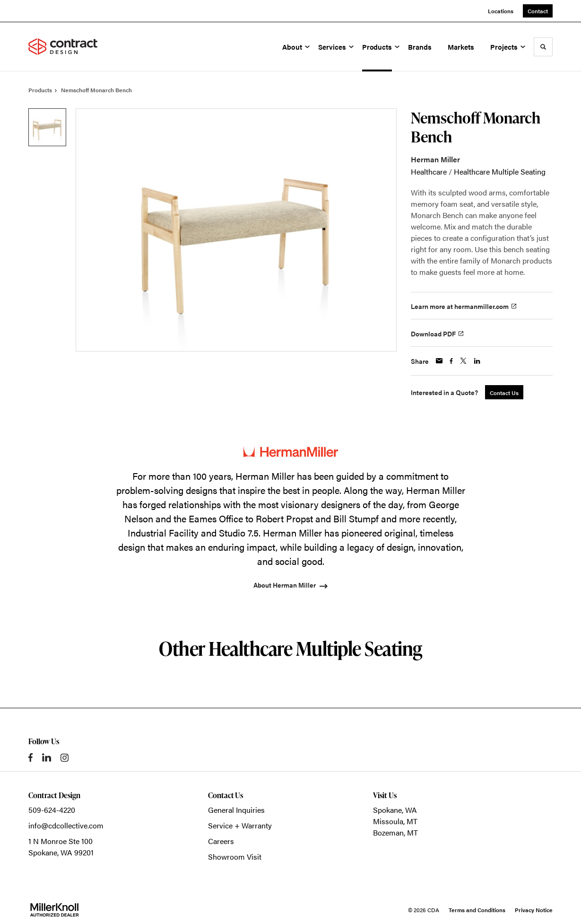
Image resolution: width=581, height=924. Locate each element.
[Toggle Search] (543, 47)
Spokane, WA (395, 810)
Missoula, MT (395, 821)
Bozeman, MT (395, 832)
